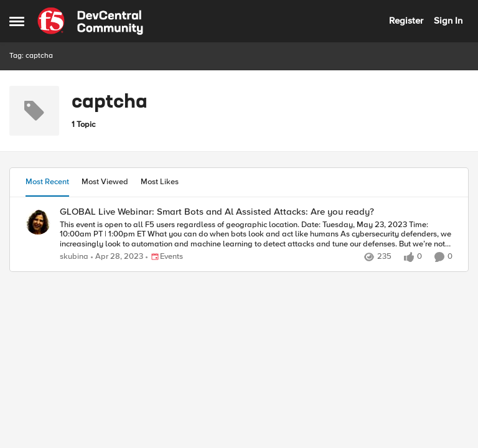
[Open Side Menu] (17, 21)
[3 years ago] (117, 257)
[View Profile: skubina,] (38, 222)
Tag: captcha (31, 56)
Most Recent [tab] (47, 182)
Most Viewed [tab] (105, 182)
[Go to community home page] (90, 21)
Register (406, 21)
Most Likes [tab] (160, 182)
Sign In (448, 21)
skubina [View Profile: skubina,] (74, 257)
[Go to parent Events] (164, 257)
